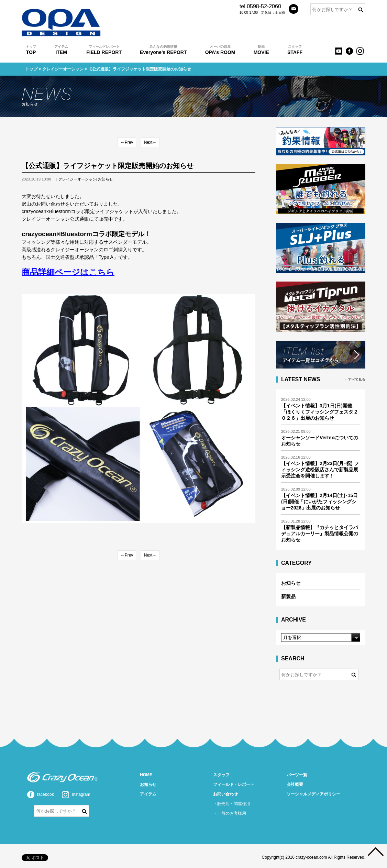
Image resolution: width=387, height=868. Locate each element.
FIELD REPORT (104, 50)
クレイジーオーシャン (63, 69)
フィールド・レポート (234, 784)
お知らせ (106, 179)
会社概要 (295, 784)
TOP (31, 50)
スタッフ (221, 775)
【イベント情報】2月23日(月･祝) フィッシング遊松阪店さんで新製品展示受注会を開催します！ (320, 470)
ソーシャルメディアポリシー (313, 794)
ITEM (61, 50)
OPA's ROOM (220, 50)
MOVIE (261, 50)
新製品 (288, 596)
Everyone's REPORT (163, 50)
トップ (31, 69)
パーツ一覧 (297, 775)
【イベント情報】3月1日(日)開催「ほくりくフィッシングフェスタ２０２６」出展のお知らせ (320, 412)
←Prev (127, 142)
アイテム (148, 794)
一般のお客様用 (232, 813)
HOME (146, 775)
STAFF (295, 50)
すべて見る (357, 379)
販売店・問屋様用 (234, 804)
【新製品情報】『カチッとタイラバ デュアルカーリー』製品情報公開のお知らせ (320, 534)
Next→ (150, 142)
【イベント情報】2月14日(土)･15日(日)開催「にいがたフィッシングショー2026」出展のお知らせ (319, 502)
